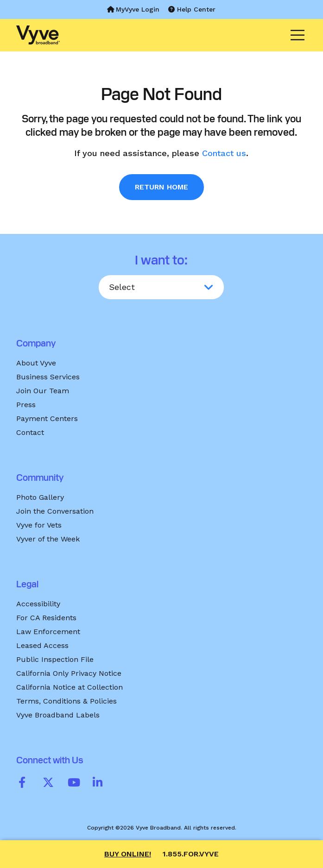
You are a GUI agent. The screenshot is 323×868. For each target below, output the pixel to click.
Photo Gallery (40, 497)
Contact (30, 432)
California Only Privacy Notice (69, 673)
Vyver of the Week (48, 539)
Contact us (224, 153)
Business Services (48, 377)
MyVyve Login (133, 9)
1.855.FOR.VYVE (191, 854)
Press (26, 405)
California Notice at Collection (70, 687)
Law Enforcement (48, 632)
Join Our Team (43, 391)
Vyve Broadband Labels (58, 715)
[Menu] (295, 35)
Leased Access (42, 645)
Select (122, 287)
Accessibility (38, 604)
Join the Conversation (55, 511)
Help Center (192, 9)
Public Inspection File (55, 659)
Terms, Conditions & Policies (66, 701)
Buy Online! (128, 854)
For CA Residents (46, 618)
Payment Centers (47, 418)
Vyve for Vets (39, 525)
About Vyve (36, 363)
